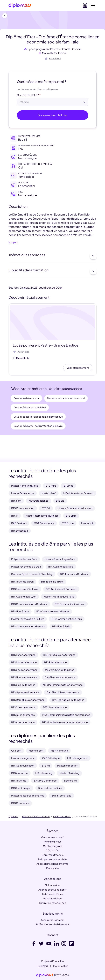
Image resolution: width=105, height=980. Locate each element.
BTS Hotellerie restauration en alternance (65, 722)
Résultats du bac (53, 898)
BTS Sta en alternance (23, 707)
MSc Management (78, 758)
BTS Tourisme (19, 780)
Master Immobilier (67, 765)
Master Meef (49, 493)
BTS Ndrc (51, 486)
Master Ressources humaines (28, 795)
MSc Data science (39, 501)
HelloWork (43, 966)
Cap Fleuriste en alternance (60, 677)
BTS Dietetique (20, 531)
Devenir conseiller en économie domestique (38, 417)
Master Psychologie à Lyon (26, 566)
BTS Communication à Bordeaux (29, 604)
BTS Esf (46, 508)
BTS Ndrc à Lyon (20, 611)
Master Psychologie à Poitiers (28, 619)
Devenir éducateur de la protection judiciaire (38, 426)
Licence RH (70, 780)
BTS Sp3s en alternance (24, 670)
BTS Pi (15, 516)
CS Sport (16, 751)
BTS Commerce (20, 803)
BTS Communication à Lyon (70, 604)
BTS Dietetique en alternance (59, 655)
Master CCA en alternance (60, 670)
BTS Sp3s (71, 516)
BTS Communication (23, 508)
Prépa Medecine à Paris (24, 559)
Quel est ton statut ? (28, 95)
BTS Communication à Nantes (53, 611)
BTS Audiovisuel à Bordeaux (61, 589)
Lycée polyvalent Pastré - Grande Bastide (54, 49)
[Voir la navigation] (93, 5)
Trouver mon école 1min (53, 115)
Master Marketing (69, 773)
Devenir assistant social (26, 398)
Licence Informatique (50, 788)
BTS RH (46, 765)
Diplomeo (13, 817)
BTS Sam (16, 501)
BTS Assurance (20, 773)
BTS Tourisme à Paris (52, 581)
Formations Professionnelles (36, 817)
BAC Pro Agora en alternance (68, 700)
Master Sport (36, 751)
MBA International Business (78, 493)
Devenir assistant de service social (66, 398)
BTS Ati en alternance (23, 722)
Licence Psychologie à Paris (60, 559)
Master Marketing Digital (25, 486)
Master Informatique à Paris (59, 596)
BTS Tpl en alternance (23, 715)
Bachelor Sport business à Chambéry (32, 574)
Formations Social (62, 817)
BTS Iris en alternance (55, 707)
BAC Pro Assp (19, 523)
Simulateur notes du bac (53, 903)
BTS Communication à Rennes (28, 626)
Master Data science (23, 493)
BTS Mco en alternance (24, 662)
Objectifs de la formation (53, 271)
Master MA (87, 523)
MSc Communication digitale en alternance (66, 715)
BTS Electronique (21, 788)
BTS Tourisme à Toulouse (25, 589)
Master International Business (42, 516)
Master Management (23, 758)
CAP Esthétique (51, 758)
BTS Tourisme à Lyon (22, 581)
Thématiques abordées (53, 256)
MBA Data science (44, 523)
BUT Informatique (61, 795)
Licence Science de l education (75, 508)
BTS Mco (68, 486)
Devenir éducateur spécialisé (30, 407)
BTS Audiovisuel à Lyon (24, 596)
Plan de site (53, 868)
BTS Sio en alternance (23, 685)
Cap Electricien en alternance (63, 692)
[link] (45, 975)
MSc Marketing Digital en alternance (63, 685)
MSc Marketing (44, 773)
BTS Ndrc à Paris (61, 626)
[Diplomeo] (20, 6)
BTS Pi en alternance (55, 662)
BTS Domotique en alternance (28, 700)
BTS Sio (60, 501)
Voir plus (13, 242)
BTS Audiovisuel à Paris (61, 566)
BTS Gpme (68, 523)
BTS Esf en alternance (23, 655)
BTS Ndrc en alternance (24, 677)
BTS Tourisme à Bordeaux (74, 574)
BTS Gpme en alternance (25, 692)
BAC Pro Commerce (45, 780)
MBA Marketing (59, 751)
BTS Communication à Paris (67, 619)
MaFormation (61, 966)
